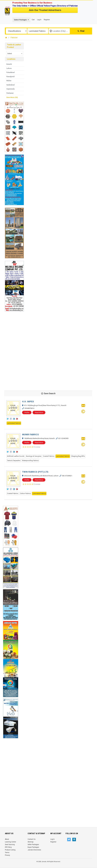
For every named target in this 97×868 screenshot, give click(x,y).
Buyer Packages (33, 847)
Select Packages (21, 20)
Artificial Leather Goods (16, 456)
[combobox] (15, 53)
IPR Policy (8, 847)
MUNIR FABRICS (30, 435)
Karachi (9, 64)
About (7, 839)
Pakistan (14, 38)
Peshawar (10, 93)
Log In (39, 20)
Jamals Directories (34, 850)
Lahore (9, 68)
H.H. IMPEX (28, 402)
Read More (39, 412)
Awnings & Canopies (34, 456)
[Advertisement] (14, 350)
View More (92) (12, 97)
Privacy (7, 855)
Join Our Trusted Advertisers (45, 10)
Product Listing (10, 850)
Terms (7, 853)
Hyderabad (10, 85)
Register (47, 20)
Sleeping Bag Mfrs (78, 456)
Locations (11, 59)
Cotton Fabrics (25, 493)
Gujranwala (10, 89)
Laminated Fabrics (14, 423)
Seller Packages (33, 845)
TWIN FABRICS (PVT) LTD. (35, 472)
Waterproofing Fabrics (30, 460)
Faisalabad (10, 72)
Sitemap (31, 842)
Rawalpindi (10, 77)
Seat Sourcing (10, 845)
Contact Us (32, 839)
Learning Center (10, 842)
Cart (33, 20)
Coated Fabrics (49, 456)
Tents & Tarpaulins (14, 460)
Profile (27, 412)
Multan (9, 81)
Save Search (48, 393)
